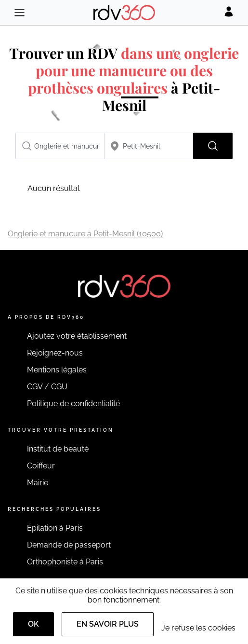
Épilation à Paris (55, 528)
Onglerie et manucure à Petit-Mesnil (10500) (85, 234)
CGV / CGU (47, 387)
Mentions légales (57, 370)
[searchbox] (60, 146)
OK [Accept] (33, 624)
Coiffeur (41, 466)
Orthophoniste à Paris (65, 562)
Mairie (38, 483)
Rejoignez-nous (55, 353)
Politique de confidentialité (73, 404)
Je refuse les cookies (198, 628)
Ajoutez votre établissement (77, 336)
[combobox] (60, 146)
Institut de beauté (58, 449)
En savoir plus (108, 624)
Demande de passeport (69, 545)
